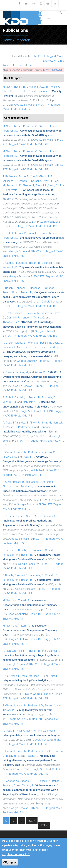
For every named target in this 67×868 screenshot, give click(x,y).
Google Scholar (25, 105)
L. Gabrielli (9, 263)
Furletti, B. (43, 87)
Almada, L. (9, 487)
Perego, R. (9, 292)
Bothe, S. (24, 176)
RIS (62, 61)
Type (21, 65)
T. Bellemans (10, 176)
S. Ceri (6, 676)
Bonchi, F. (24, 550)
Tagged (51, 56)
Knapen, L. (24, 181)
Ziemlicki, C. (30, 402)
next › (32, 821)
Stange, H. (29, 185)
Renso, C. (55, 87)
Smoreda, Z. (49, 397)
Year (30, 65)
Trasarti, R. (20, 87)
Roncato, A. (9, 785)
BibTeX (36, 56)
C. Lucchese (10, 550)
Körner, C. (37, 181)
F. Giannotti (9, 452)
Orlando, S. (51, 288)
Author (7, 65)
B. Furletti (8, 233)
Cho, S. (34, 176)
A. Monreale (10, 651)
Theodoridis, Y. (11, 322)
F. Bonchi (8, 288)
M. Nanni (8, 87)
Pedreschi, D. (10, 131)
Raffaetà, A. (45, 781)
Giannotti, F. (43, 91)
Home (7, 40)
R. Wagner (9, 781)
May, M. (48, 181)
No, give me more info (16, 854)
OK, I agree (10, 862)
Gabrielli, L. (9, 91)
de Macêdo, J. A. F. (27, 781)
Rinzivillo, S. (24, 91)
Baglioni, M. (22, 372)
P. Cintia (7, 482)
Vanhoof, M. (9, 402)
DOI (10, 105)
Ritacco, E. (20, 313)
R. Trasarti (8, 372)
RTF (43, 56)
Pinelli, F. (35, 423)
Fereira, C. (27, 487)
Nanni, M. (47, 233)
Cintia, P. (31, 87)
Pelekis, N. (33, 343)
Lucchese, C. (36, 288)
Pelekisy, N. (33, 313)
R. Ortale (8, 313)
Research (23, 40)
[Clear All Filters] (53, 70)
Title (14, 65)
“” (29, 194)
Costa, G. (58, 343)
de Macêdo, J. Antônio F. (40, 482)
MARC (61, 56)
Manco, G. (27, 318)
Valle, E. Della (19, 676)
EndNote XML (51, 61)
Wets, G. (16, 190)
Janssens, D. (10, 181)
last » (44, 825)
